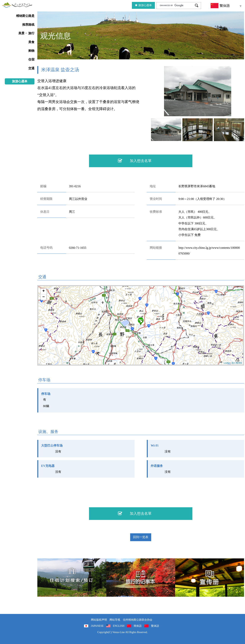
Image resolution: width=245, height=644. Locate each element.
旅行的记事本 (141, 578)
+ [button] (44, 291)
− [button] (44, 297)
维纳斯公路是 (25, 16)
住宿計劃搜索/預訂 (72, 578)
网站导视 (115, 620)
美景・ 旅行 (26, 33)
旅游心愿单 (143, 5)
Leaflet (227, 363)
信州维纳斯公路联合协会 (138, 620)
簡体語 (138, 626)
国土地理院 (237, 363)
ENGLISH (119, 626)
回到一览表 (141, 537)
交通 (31, 68)
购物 (31, 51)
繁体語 (155, 626)
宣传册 (210, 578)
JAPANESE (97, 626)
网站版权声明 (99, 620)
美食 (31, 42)
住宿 (31, 59)
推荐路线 (28, 25)
